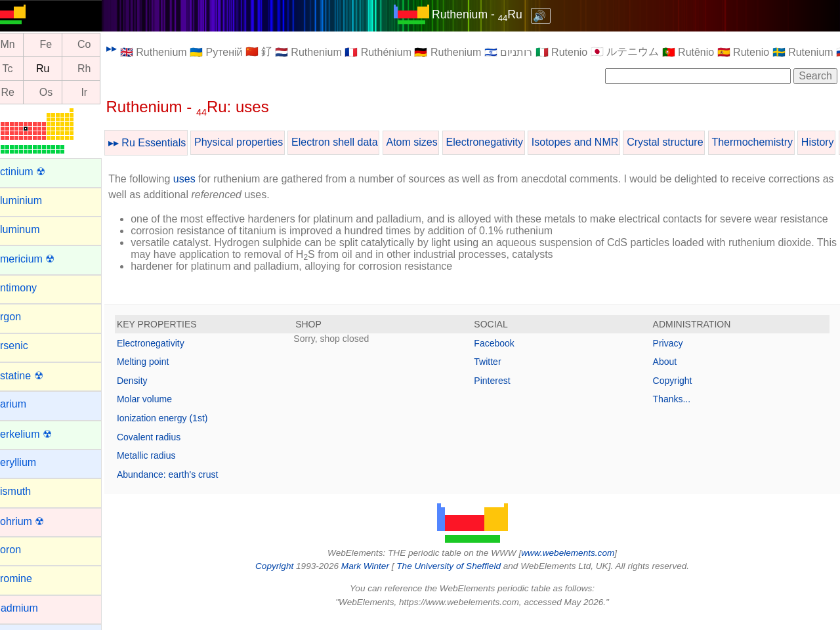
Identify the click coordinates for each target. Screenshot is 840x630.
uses (201, 179)
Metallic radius (162, 467)
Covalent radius (165, 449)
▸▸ (128, 48)
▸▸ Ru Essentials (163, 143)
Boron (23, 550)
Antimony (31, 288)
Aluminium (34, 200)
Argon (23, 317)
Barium (26, 404)
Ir (100, 92)
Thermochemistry (768, 142)
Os (62, 92)
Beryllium (31, 462)
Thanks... (676, 411)
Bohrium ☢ (35, 521)
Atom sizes (428, 142)
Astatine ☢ (34, 376)
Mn (24, 45)
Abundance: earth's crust (184, 486)
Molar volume (161, 411)
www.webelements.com (576, 565)
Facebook (502, 355)
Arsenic (27, 346)
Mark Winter (373, 578)
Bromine (29, 578)
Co (100, 45)
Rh (100, 69)
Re (24, 92)
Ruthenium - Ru (485, 14)
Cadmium (31, 608)
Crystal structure (681, 142)
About (669, 373)
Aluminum (32, 229)
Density (149, 392)
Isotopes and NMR (592, 142)
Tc (24, 69)
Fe (62, 45)
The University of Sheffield (458, 578)
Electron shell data (351, 142)
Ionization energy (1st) (179, 430)
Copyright (677, 392)
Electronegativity (500, 142)
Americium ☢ (40, 259)
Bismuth (28, 491)
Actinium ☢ (35, 172)
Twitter (496, 373)
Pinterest (500, 392)
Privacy (672, 355)
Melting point (159, 373)
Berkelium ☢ (39, 434)
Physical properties (255, 142)
